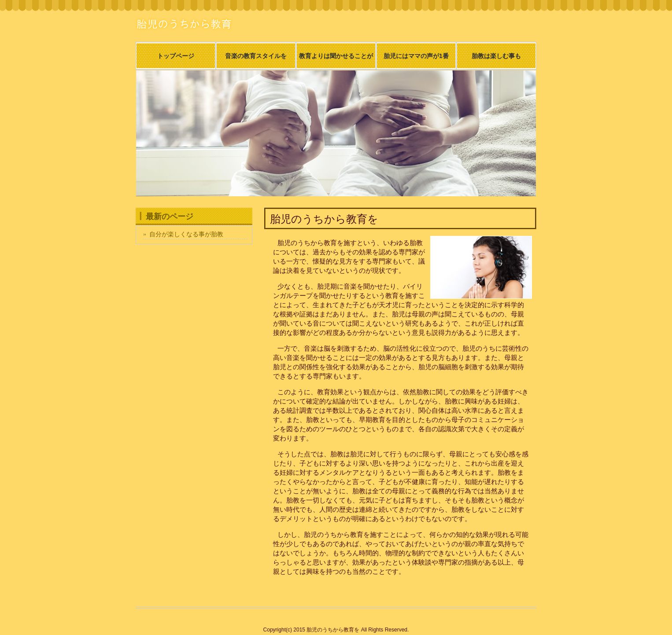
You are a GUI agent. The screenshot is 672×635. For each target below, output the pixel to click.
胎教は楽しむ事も (496, 56)
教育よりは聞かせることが (336, 56)
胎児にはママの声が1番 (416, 56)
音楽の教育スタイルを (256, 56)
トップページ (176, 56)
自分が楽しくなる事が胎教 (186, 234)
